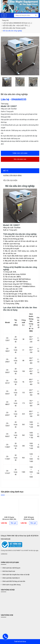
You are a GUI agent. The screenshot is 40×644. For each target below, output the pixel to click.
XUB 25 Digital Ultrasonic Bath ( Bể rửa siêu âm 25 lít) (10, 519)
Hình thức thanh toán (9, 571)
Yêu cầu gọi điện (10, 180)
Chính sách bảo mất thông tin (11, 568)
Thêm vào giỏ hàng (20, 153)
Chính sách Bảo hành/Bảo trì (11, 578)
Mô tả (6, 171)
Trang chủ (5, 20)
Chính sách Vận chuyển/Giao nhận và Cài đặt (16, 575)
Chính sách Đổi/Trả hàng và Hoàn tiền (14, 581)
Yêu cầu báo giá (20, 159)
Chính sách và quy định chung (11, 585)
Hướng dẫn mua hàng (12, 176)
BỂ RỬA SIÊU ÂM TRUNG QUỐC (15, 28)
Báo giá (14, 523)
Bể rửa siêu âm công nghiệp (13, 31)
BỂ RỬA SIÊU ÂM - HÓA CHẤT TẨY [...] (16, 26)
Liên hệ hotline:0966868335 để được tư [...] (18, 23)
